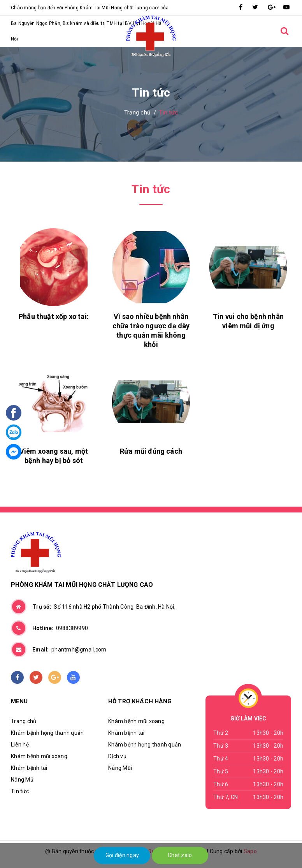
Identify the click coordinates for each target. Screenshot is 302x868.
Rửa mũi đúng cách (151, 451)
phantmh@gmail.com (69, 650)
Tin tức (20, 791)
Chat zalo (180, 855)
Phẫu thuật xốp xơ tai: (54, 316)
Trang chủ (24, 721)
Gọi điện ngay (122, 855)
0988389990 (60, 628)
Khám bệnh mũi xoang (39, 756)
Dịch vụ (117, 756)
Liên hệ (20, 745)
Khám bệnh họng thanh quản (47, 733)
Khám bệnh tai (29, 768)
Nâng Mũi (23, 780)
